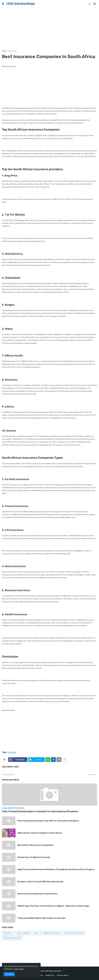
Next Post (92, 775)
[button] (3, 4)
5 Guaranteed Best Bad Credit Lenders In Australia (41, 918)
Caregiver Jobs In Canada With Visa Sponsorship (40, 882)
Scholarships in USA (12, 938)
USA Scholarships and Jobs (50, 971)
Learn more (19, 969)
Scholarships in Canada (74, 933)
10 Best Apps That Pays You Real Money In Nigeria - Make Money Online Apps (53, 906)
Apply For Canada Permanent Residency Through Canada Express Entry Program (56, 869)
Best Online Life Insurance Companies (35, 845)
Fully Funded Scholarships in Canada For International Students (40, 811)
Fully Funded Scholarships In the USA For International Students (48, 821)
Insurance (13, 51)
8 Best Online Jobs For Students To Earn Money (40, 833)
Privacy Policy (63, 975)
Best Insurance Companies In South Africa (38, 894)
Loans (36, 933)
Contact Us (50, 975)
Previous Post (9, 775)
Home (4, 51)
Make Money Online (51, 933)
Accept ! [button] (9, 974)
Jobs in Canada (23, 933)
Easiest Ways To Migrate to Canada (34, 857)
